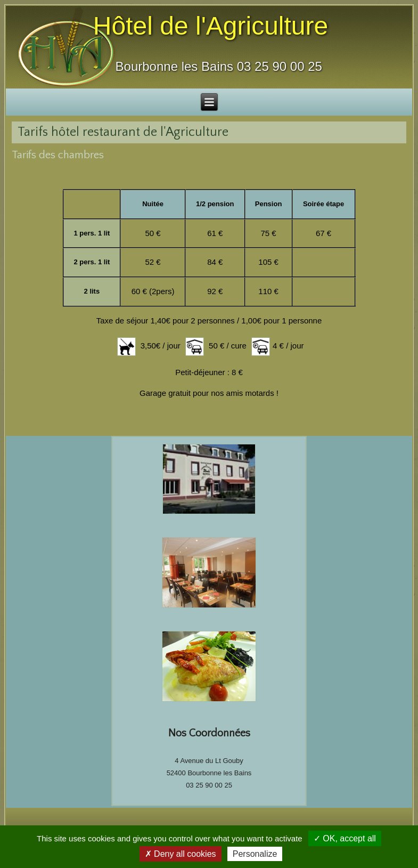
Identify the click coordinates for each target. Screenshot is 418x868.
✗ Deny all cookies (181, 854)
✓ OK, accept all (345, 838)
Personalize (255, 854)
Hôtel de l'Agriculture (211, 26)
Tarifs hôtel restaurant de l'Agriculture (123, 132)
